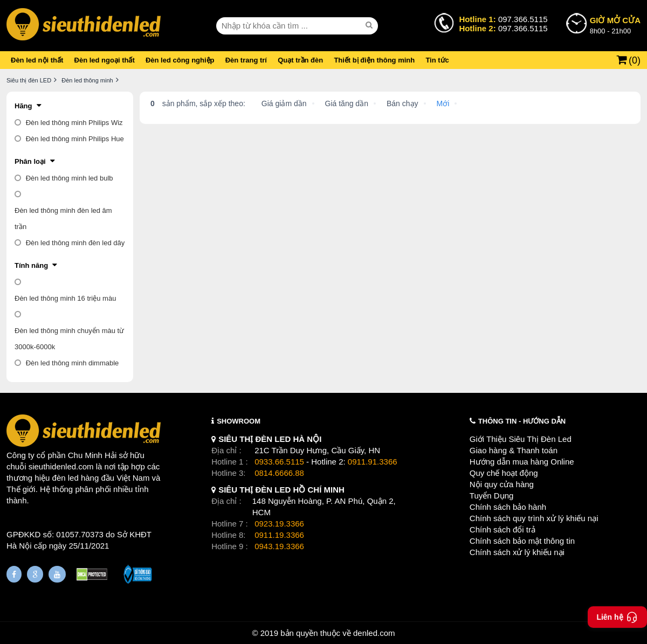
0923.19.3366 (279, 524)
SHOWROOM (239, 421)
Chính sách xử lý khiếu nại (517, 552)
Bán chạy (402, 103)
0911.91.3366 (373, 462)
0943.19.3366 (279, 546)
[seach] (370, 25)
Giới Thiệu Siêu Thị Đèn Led (521, 439)
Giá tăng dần (347, 103)
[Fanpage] (14, 574)
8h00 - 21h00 (615, 25)
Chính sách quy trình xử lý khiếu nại (534, 518)
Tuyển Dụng (491, 496)
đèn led (66, 478)
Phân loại (30, 161)
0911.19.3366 (279, 535)
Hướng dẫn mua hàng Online (522, 462)
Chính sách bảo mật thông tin (522, 541)
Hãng (23, 106)
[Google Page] (35, 574)
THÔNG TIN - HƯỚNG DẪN (522, 421)
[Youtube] (57, 574)
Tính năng (31, 265)
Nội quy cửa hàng (502, 484)
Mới (443, 103)
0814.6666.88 (279, 473)
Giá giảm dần (284, 103)
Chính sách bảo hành (508, 507)
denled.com (374, 633)
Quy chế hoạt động (504, 473)
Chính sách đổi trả (503, 529)
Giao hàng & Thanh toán (514, 450)
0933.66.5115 (279, 462)
